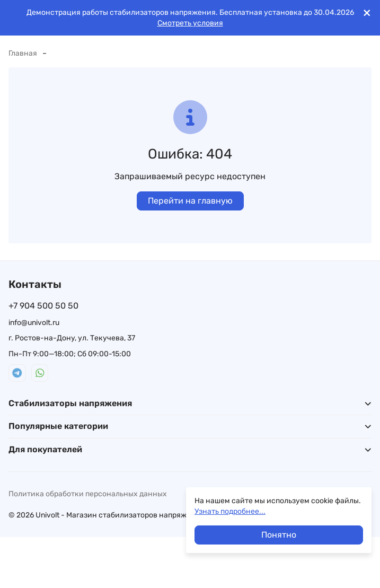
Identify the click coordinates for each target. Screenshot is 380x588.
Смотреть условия (190, 23)
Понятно (279, 535)
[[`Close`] (367, 13)
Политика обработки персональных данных (88, 494)
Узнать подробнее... (230, 511)
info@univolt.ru (34, 323)
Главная (23, 53)
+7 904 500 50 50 (43, 306)
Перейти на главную (190, 201)
